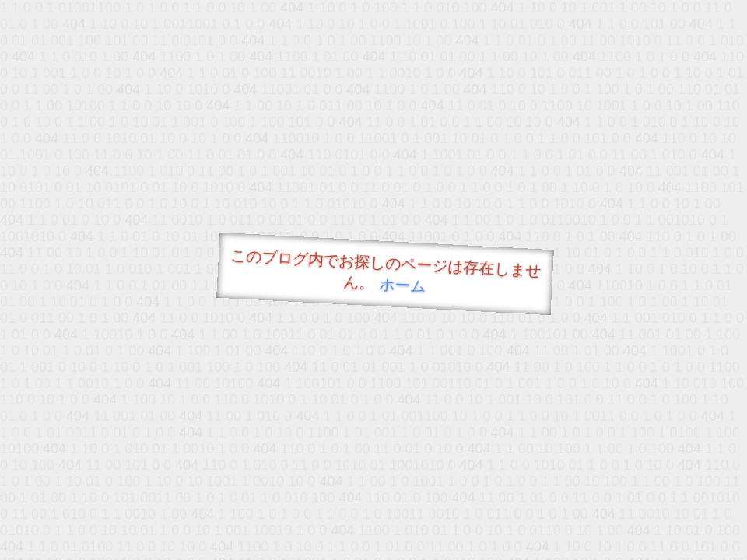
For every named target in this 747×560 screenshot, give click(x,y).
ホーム (403, 285)
